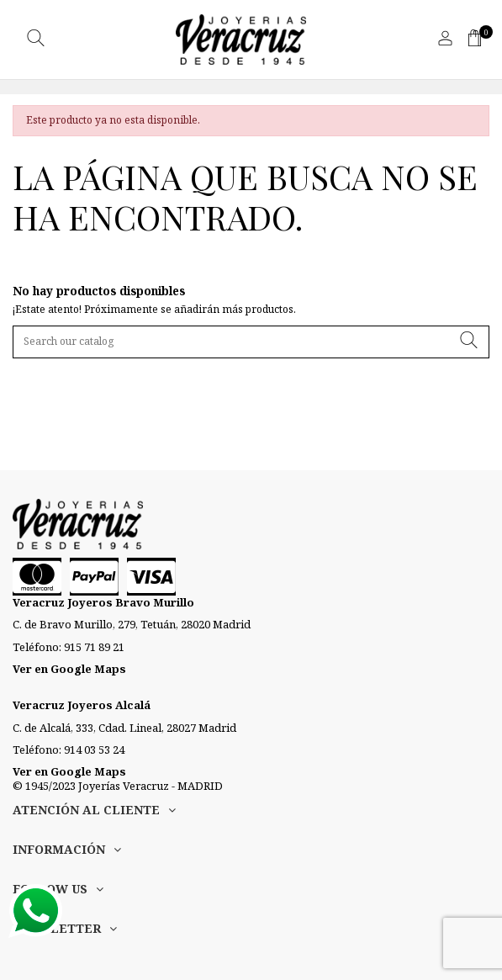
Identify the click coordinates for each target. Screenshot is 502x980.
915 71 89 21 (94, 647)
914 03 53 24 (94, 750)
